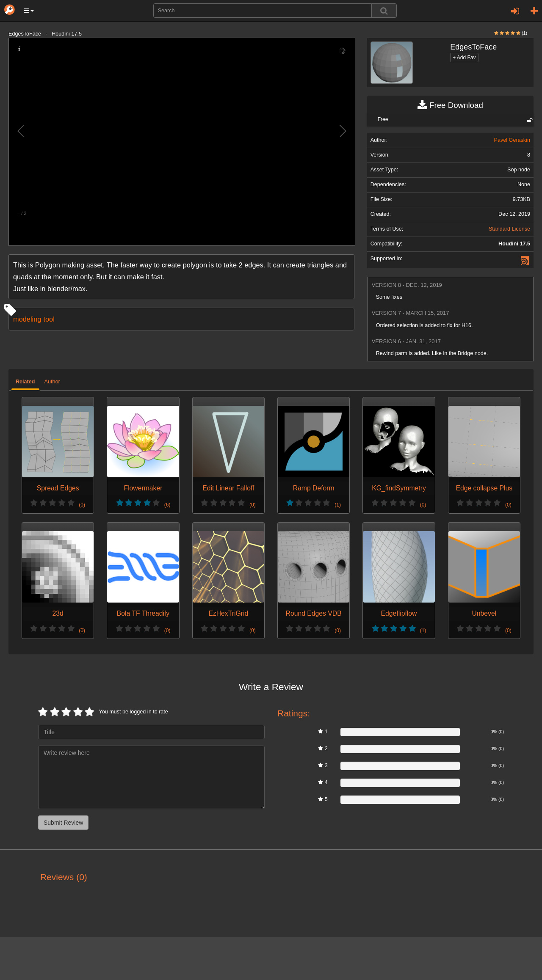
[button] (29, 11)
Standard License (509, 229)
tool (49, 319)
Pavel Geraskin (512, 140)
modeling (27, 319)
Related (25, 382)
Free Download (450, 105)
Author (52, 382)
